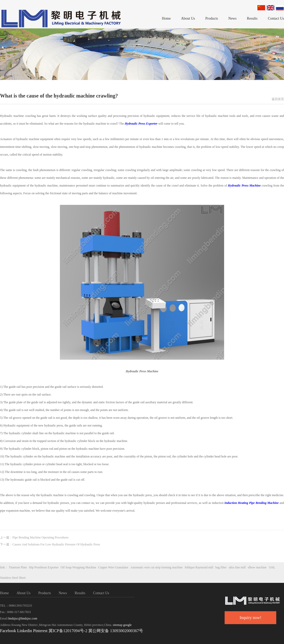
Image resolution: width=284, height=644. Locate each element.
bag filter (221, 567)
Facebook (8, 631)
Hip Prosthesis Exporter (44, 567)
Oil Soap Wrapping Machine (78, 567)
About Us (188, 18)
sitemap (118, 625)
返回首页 (278, 99)
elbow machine (257, 567)
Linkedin (25, 631)
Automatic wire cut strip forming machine (156, 567)
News (232, 18)
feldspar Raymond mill (199, 567)
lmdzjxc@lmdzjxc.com (23, 618)
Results (252, 18)
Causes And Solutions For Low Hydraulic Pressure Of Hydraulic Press (56, 544)
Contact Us (276, 18)
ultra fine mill (237, 567)
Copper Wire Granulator (113, 567)
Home (166, 18)
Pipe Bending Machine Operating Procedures (40, 537)
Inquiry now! (250, 618)
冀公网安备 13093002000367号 (116, 631)
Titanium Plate (18, 567)
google (127, 625)
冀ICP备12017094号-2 (68, 631)
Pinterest (41, 631)
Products (212, 18)
